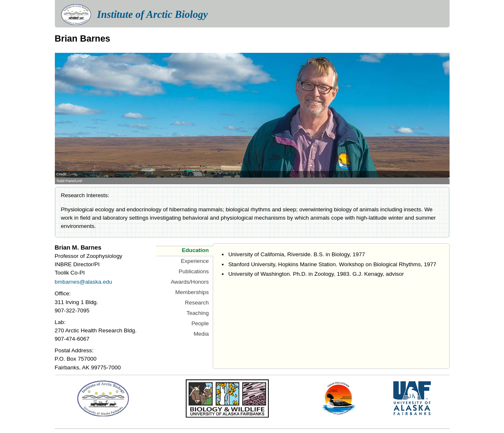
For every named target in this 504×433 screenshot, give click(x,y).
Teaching (198, 313)
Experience (195, 261)
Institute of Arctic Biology (152, 14)
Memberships (192, 292)
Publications (194, 271)
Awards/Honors (190, 282)
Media (201, 334)
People (200, 323)
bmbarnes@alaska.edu (84, 282)
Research (197, 303)
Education (195, 250)
